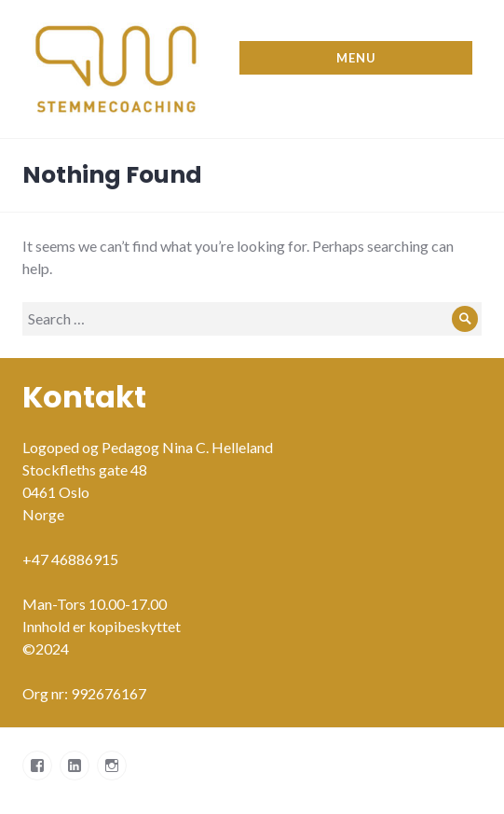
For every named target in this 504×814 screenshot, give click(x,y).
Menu (356, 58)
